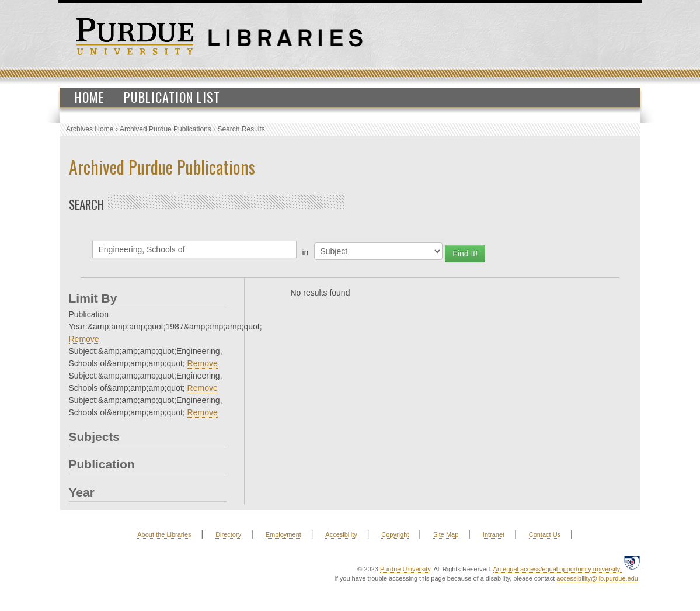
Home (90, 97)
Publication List (172, 97)
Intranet (494, 534)
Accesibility (341, 534)
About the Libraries (164, 534)
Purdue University (405, 569)
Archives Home (90, 129)
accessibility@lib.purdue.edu (597, 578)
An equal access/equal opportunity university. (558, 569)
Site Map (446, 534)
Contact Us (545, 534)
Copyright (395, 534)
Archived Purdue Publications (166, 129)
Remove (84, 339)
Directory (228, 534)
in (306, 252)
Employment (283, 534)
